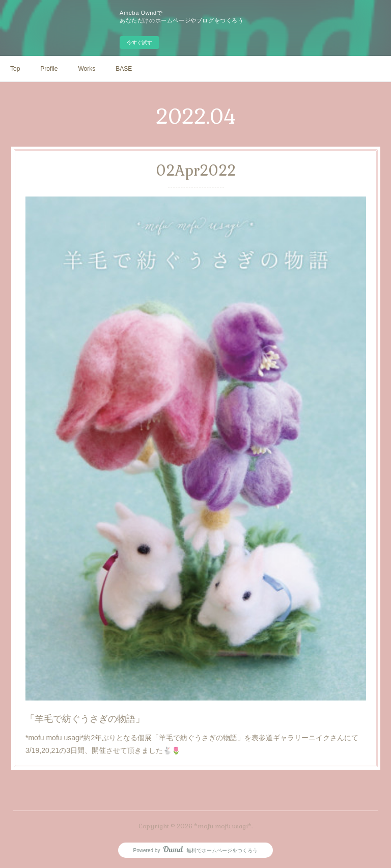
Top (15, 69)
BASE (124, 69)
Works (87, 69)
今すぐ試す (139, 43)
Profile (49, 69)
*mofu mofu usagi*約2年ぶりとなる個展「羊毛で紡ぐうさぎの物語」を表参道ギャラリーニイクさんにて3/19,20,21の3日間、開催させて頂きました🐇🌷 (192, 709)
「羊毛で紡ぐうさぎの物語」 (99, 687)
